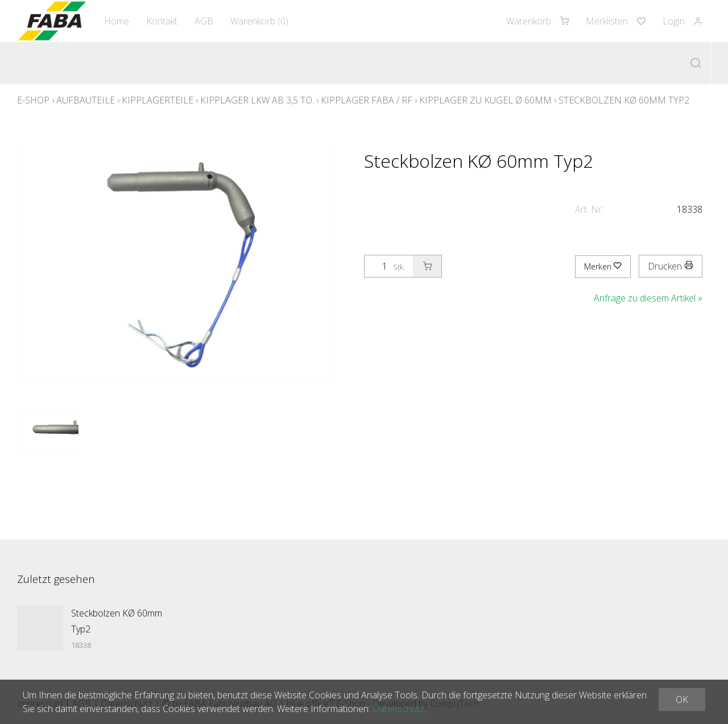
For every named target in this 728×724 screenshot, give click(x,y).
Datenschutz (398, 709)
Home (117, 21)
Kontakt (162, 21)
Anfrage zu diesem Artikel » (648, 298)
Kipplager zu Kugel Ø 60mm (485, 100)
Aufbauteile (86, 100)
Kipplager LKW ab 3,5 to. (257, 100)
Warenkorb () (259, 21)
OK (682, 700)
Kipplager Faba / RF (367, 100)
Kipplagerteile (158, 100)
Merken (603, 266)
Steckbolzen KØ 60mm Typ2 (624, 100)
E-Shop (33, 100)
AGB (204, 21)
